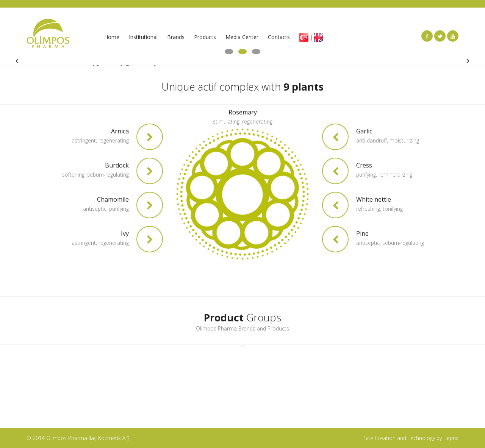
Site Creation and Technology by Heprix (411, 438)
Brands (176, 37)
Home (112, 37)
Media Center (242, 37)
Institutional (143, 37)
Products (205, 37)
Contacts (279, 37)
